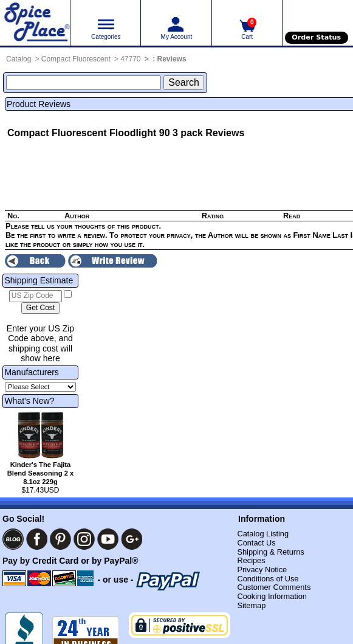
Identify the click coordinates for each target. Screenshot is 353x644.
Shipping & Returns (270, 552)
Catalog (19, 59)
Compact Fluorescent (76, 59)
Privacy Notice (262, 570)
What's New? (29, 401)
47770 (130, 59)
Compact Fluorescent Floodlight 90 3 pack (105, 133)
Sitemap (251, 605)
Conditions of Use (268, 579)
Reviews (172, 59)
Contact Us (256, 543)
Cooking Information (272, 596)
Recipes (251, 560)
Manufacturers (31, 372)
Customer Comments (274, 587)
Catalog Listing (263, 534)
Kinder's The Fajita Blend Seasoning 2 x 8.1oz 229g (40, 473)
